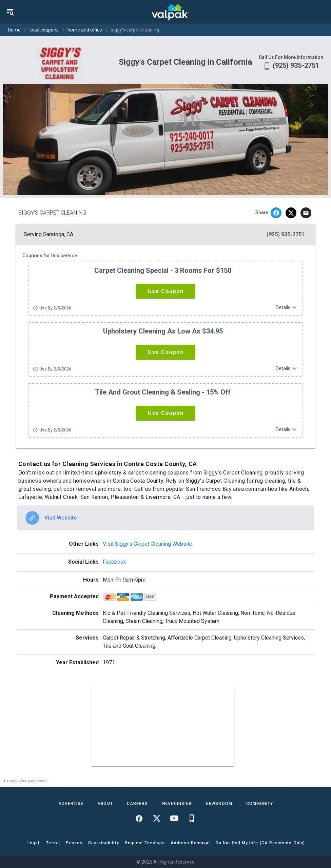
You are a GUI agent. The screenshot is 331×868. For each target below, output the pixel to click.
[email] (306, 213)
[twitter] (291, 213)
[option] (165, 518)
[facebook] (276, 213)
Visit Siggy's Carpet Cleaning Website (148, 544)
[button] (165, 291)
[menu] (10, 12)
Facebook (114, 562)
